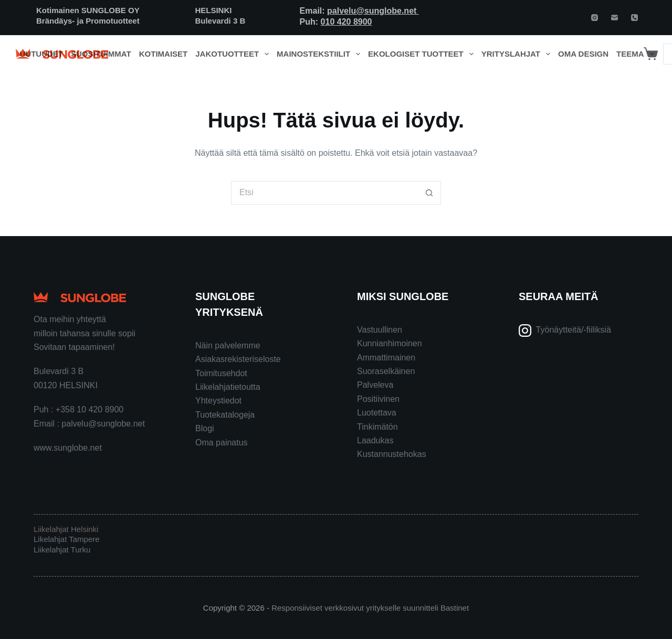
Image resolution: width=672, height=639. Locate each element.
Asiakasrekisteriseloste (238, 359)
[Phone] (634, 18)
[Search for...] (324, 193)
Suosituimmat (101, 54)
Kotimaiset (164, 54)
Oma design (583, 54)
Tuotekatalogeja (225, 415)
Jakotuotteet (234, 54)
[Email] (615, 18)
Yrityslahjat (518, 54)
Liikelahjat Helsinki (66, 529)
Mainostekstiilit (321, 54)
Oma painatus (222, 443)
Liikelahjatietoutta (228, 387)
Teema (637, 54)
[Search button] (429, 193)
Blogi (205, 428)
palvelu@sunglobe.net (373, 11)
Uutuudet (42, 54)
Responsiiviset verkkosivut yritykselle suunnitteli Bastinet (370, 608)
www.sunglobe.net (68, 448)
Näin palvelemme (228, 345)
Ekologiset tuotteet (423, 54)
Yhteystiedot (218, 401)
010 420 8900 (346, 22)
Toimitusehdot (221, 373)
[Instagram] (595, 18)
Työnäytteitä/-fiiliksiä (574, 330)
